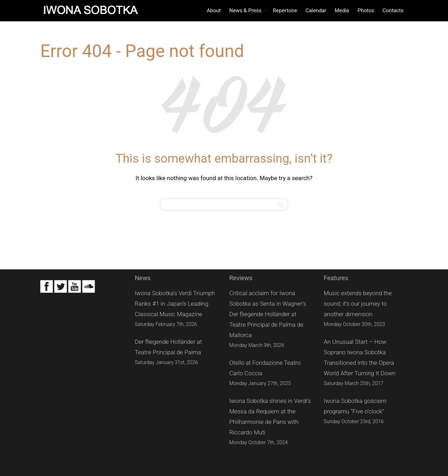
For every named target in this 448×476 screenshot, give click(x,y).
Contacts (393, 10)
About (214, 10)
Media (342, 10)
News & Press (246, 10)
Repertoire (285, 10)
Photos (366, 10)
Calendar (316, 10)
